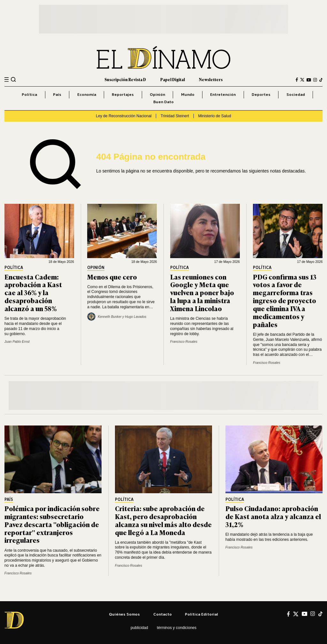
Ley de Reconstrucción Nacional (124, 116)
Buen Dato (163, 102)
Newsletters (211, 80)
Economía (87, 94)
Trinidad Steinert (175, 116)
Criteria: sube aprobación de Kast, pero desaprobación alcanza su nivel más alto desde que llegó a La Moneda (163, 520)
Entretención (223, 94)
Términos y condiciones (177, 628)
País (57, 94)
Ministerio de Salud (214, 116)
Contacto (163, 614)
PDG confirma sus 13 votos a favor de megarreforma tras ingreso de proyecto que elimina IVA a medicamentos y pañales (285, 300)
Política (29, 94)
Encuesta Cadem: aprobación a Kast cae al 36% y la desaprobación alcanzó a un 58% (33, 292)
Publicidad (139, 628)
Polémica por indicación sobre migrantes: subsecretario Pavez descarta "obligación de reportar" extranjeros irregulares (52, 524)
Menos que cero (112, 276)
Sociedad (296, 94)
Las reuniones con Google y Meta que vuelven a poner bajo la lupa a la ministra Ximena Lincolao (202, 292)
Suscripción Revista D (125, 80)
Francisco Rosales (184, 342)
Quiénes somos (124, 614)
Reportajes (123, 94)
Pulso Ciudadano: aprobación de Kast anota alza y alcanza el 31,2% (273, 516)
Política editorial (202, 614)
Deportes (261, 94)
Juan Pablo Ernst (17, 342)
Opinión (157, 94)
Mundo (188, 94)
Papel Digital (173, 80)
